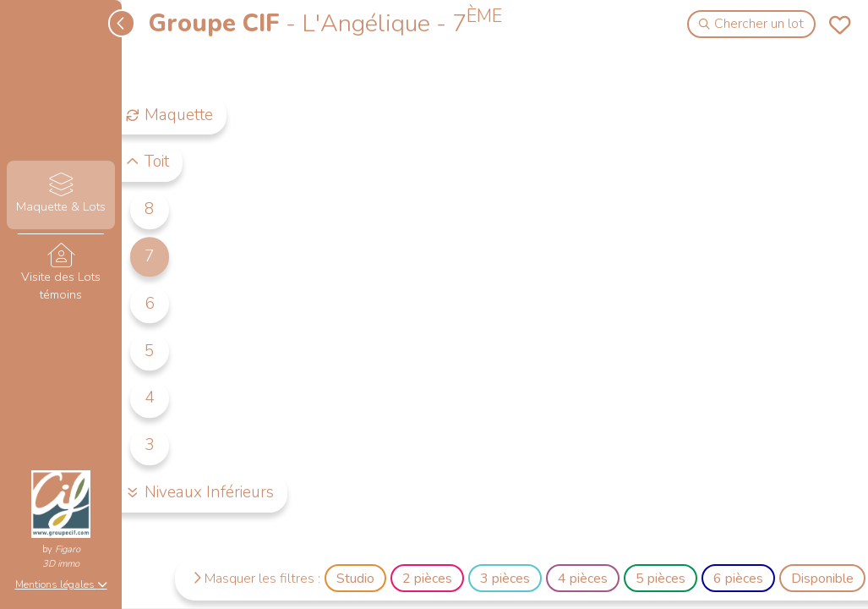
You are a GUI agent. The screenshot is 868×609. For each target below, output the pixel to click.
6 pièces (738, 579)
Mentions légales (61, 584)
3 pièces (505, 579)
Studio (355, 579)
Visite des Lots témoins (60, 273)
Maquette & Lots (60, 194)
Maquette (169, 115)
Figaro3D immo (61, 557)
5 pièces (661, 579)
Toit (147, 162)
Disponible (822, 579)
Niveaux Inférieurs (200, 492)
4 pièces (583, 579)
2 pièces (427, 579)
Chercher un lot (752, 24)
